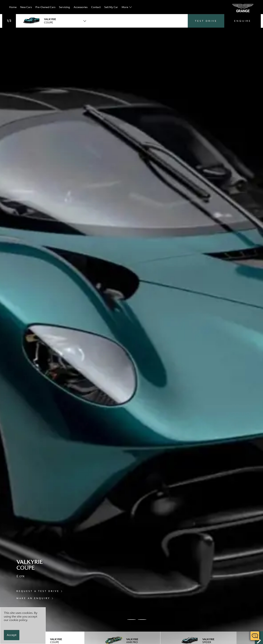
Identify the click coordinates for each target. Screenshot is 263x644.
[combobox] (52, 21)
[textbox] (52, 21)
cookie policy (18, 620)
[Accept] (12, 635)
